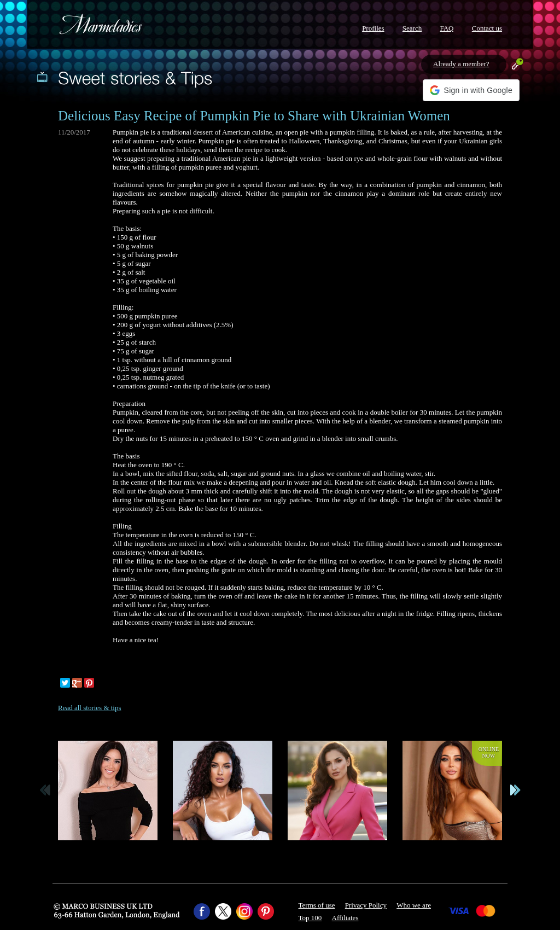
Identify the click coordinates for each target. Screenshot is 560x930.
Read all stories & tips (90, 708)
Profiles (373, 28)
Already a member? (461, 64)
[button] (471, 90)
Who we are (414, 905)
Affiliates (345, 918)
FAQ (447, 28)
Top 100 (310, 918)
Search (412, 28)
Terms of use (317, 905)
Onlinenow (489, 752)
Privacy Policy (366, 905)
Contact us (487, 28)
